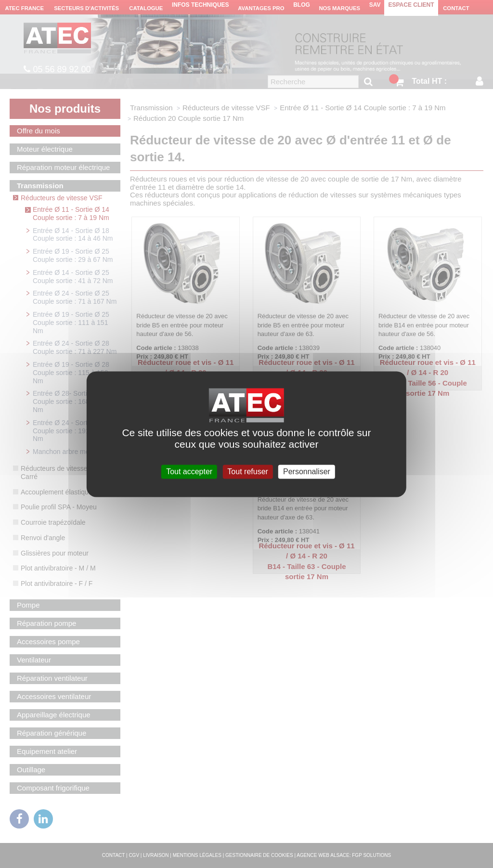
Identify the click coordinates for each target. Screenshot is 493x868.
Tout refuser (247, 472)
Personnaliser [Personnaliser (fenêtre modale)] (307, 472)
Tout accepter (189, 472)
